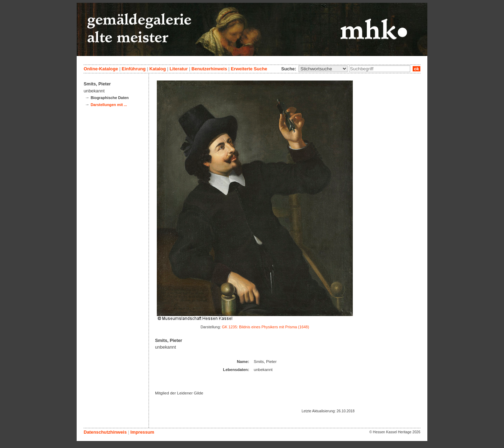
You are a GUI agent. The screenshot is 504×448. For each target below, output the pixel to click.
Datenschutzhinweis (105, 432)
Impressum (142, 432)
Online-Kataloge (101, 69)
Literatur (178, 69)
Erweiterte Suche (249, 69)
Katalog (158, 69)
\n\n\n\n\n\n (323, 69)
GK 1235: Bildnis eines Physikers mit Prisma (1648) (265, 327)
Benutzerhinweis (209, 69)
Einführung (134, 69)
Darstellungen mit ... (109, 105)
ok (416, 69)
